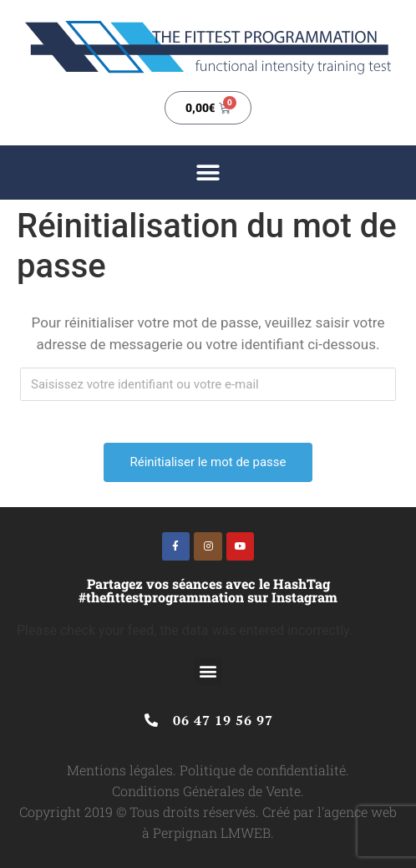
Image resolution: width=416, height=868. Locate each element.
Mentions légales (120, 770)
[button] (208, 173)
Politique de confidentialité (263, 770)
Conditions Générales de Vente (206, 791)
